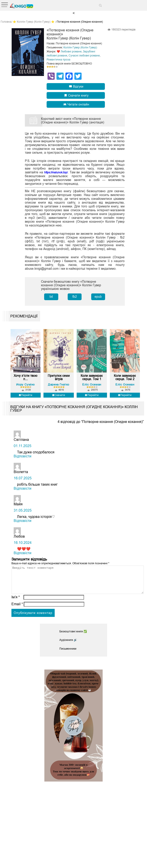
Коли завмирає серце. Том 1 (92, 381)
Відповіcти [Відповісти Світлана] (23, 459)
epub (98, 296)
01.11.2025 (23, 448)
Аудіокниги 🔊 (68, 648)
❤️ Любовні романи (69, 51)
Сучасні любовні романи (84, 55)
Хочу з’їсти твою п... (25, 379)
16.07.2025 (23, 481)
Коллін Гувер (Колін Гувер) (80, 47)
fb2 (75, 296)
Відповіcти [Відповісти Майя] (23, 523)
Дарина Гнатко (59, 387)
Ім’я (16, 605)
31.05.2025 (23, 513)
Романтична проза (58, 59)
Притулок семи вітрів (59, 379)
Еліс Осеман (92, 387)
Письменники (68, 656)
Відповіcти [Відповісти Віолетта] (23, 491)
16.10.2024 (23, 545)
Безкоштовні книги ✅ (73, 639)
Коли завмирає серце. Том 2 (125, 381)
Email (17, 612)
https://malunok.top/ (61, 172)
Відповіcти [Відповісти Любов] (23, 555)
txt (51, 296)
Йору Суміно (25, 387)
